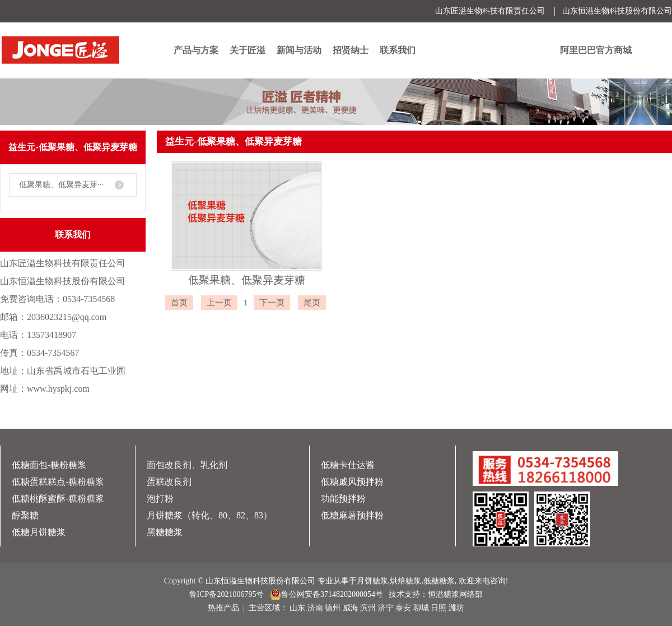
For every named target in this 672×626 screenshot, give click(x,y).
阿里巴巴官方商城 (596, 50)
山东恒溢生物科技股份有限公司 (617, 11)
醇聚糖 (25, 515)
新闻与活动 (299, 50)
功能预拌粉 (343, 499)
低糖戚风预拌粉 (352, 482)
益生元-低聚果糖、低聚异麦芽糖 (605, 164)
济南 (315, 608)
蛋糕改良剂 (169, 482)
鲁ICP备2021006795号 (227, 594)
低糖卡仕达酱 (348, 465)
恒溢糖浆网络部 (455, 594)
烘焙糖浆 (405, 581)
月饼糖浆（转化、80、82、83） (209, 515)
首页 (501, 164)
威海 (351, 608)
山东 (297, 608)
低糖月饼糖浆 (39, 532)
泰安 (403, 608)
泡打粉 (160, 499)
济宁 (386, 608)
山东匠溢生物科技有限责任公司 (490, 11)
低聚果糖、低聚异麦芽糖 (247, 280)
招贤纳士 (351, 50)
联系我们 (398, 50)
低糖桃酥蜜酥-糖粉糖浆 (58, 499)
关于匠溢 (248, 50)
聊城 (421, 608)
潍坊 (456, 608)
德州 (333, 608)
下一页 (272, 303)
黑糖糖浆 (165, 532)
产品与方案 (196, 50)
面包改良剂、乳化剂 (187, 465)
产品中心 (528, 164)
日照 (438, 608)
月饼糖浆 (372, 581)
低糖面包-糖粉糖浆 (49, 465)
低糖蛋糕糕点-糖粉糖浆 (58, 482)
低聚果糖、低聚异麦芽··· (61, 185)
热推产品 (223, 608)
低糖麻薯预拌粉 (352, 515)
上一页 (219, 303)
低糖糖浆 (439, 581)
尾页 (312, 303)
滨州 (368, 608)
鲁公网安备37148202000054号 (326, 595)
